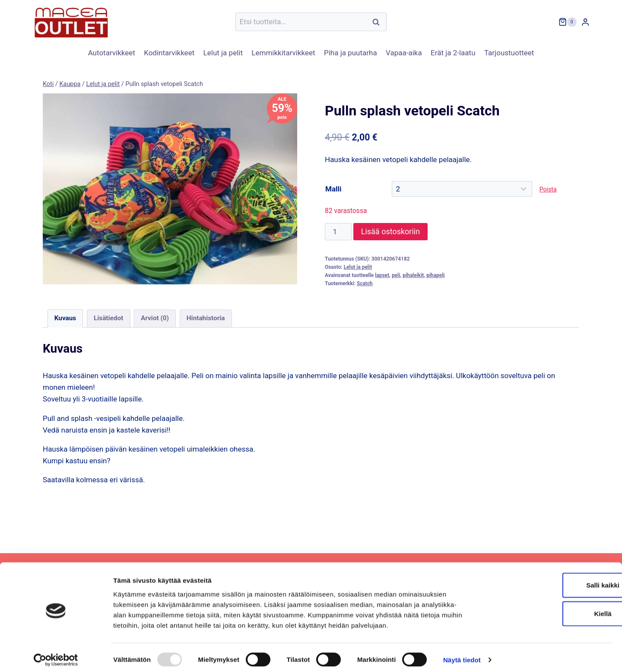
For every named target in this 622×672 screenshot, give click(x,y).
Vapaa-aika (404, 53)
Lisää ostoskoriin (390, 231)
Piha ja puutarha (351, 53)
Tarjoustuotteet (509, 53)
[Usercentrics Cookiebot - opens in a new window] (56, 655)
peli (396, 275)
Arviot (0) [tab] (155, 318)
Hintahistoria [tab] (206, 318)
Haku (378, 22)
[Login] (585, 22)
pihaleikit (413, 275)
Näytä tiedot (462, 655)
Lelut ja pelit (223, 53)
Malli (333, 189)
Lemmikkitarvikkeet (283, 53)
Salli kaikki (550, 580)
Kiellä (550, 609)
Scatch (365, 283)
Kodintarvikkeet (169, 53)
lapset (382, 275)
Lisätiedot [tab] (108, 318)
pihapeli (435, 275)
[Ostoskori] (568, 22)
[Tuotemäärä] (338, 232)
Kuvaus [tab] (65, 318)
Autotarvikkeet (112, 53)
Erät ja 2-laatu (453, 53)
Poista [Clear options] (548, 189)
